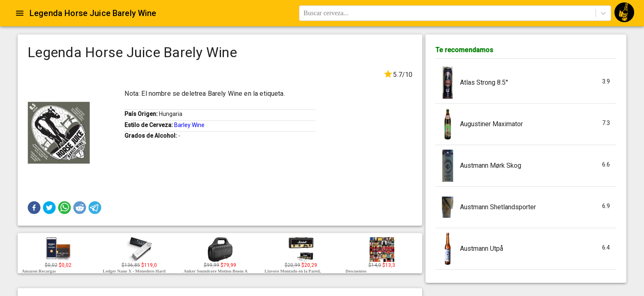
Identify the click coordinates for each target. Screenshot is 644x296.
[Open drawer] (20, 13)
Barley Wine (189, 125)
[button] (34, 208)
